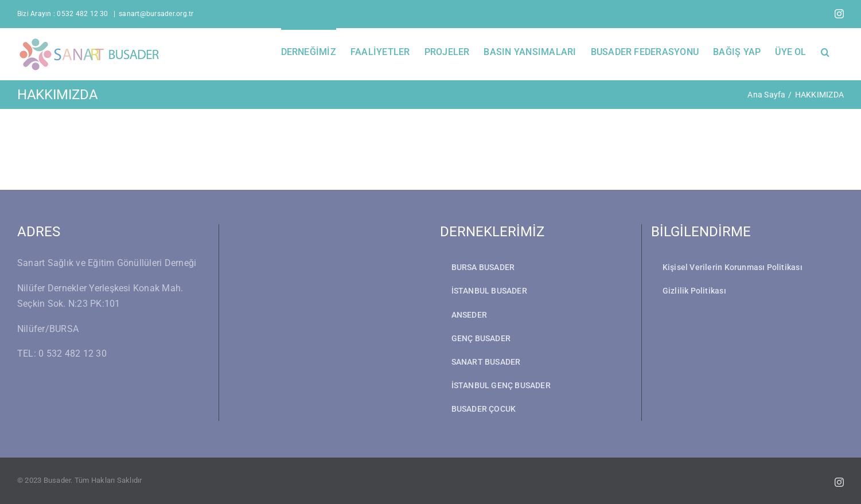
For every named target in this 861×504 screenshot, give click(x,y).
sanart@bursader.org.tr (156, 14)
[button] (825, 51)
